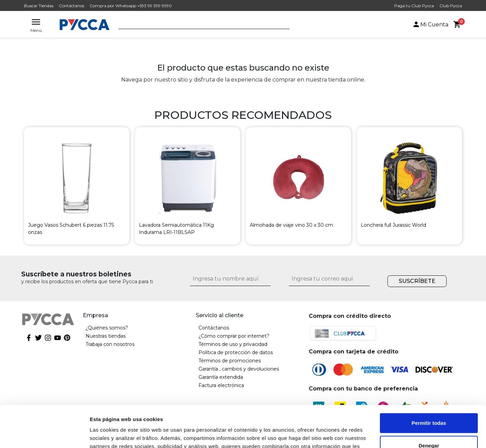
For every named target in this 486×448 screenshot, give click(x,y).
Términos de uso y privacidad (233, 344)
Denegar (429, 406)
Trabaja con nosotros (110, 344)
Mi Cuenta (430, 24)
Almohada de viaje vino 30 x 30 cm (291, 225)
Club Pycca (451, 6)
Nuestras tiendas (106, 336)
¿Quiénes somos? (107, 328)
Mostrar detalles (110, 434)
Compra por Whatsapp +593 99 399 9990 (131, 6)
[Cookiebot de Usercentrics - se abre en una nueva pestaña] (44, 435)
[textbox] (199, 25)
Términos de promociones (230, 361)
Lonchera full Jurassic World (393, 225)
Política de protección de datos (236, 352)
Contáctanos (72, 6)
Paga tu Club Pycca (414, 6)
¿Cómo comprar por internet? (234, 336)
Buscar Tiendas (39, 6)
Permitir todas (429, 384)
